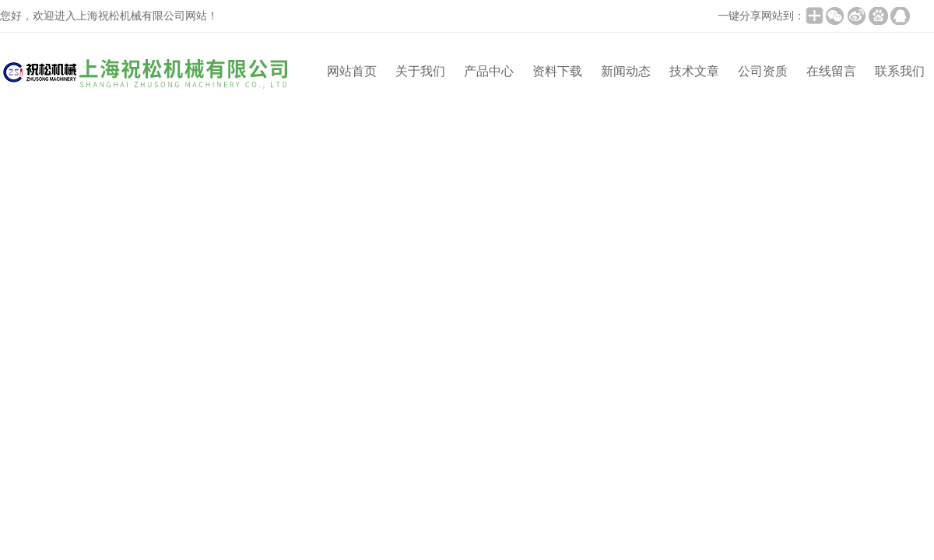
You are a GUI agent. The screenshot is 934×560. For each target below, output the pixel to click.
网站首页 (352, 71)
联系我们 (900, 71)
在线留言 (831, 71)
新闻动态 (626, 71)
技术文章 (694, 71)
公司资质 (763, 71)
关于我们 (420, 71)
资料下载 (557, 71)
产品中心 (489, 71)
